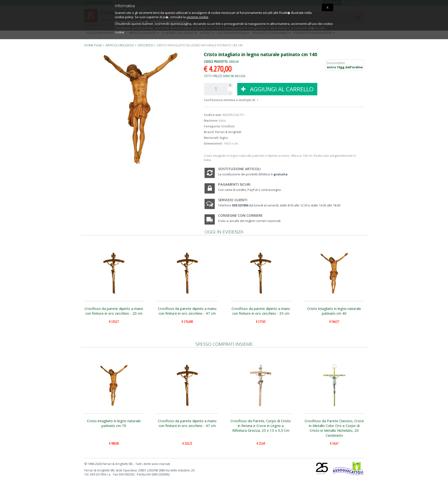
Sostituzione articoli (239, 169)
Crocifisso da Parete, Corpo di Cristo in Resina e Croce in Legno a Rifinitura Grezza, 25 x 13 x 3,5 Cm (261, 426)
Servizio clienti (233, 200)
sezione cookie (197, 17)
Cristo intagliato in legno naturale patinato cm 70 (114, 423)
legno (224, 138)
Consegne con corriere (240, 215)
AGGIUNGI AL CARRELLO (277, 89)
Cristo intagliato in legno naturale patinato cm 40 (334, 311)
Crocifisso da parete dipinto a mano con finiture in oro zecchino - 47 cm (187, 311)
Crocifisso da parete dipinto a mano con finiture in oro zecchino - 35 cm (261, 311)
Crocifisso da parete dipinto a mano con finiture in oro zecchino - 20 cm (114, 311)
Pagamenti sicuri (234, 184)
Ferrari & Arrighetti (228, 132)
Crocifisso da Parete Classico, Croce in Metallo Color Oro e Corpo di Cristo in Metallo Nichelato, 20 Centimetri (334, 428)
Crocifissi (228, 126)
